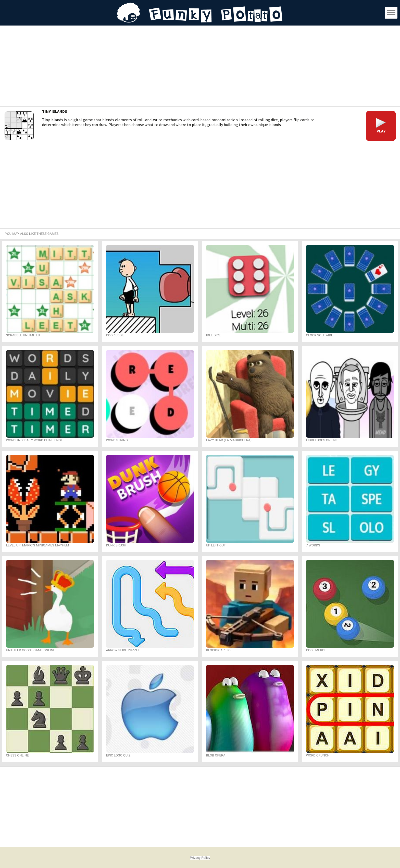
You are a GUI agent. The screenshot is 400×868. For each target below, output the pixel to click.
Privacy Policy (200, 858)
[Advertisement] (200, 67)
